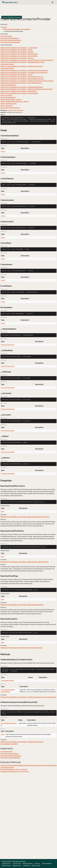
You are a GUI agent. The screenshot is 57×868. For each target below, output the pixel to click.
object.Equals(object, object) (11, 99)
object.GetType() (6, 106)
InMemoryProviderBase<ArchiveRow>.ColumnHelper (19, 93)
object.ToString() (6, 95)
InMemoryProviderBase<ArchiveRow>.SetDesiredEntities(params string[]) (26, 89)
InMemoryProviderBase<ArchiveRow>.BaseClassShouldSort (22, 648)
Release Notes (28, 863)
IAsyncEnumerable (8, 690)
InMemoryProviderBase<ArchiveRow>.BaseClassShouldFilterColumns (25, 517)
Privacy (37, 863)
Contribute (27, 866)
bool (3, 511)
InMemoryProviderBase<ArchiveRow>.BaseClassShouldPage (22, 605)
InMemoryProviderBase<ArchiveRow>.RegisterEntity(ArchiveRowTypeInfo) (27, 60)
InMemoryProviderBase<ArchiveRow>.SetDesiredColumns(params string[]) (27, 81)
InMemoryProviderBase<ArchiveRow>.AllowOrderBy (19, 54)
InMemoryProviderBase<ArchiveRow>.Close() (17, 75)
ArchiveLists (20, 110)
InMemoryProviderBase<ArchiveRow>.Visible (16, 50)
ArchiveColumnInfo (8, 345)
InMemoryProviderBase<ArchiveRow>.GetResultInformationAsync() (24, 70)
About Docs (17, 866)
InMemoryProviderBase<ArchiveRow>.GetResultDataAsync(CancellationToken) (28, 697)
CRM (15, 110)
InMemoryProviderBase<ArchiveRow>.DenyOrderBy (19, 56)
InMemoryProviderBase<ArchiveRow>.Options (17, 58)
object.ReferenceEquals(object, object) (15, 101)
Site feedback (47, 863)
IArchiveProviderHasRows (10, 38)
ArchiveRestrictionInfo (9, 723)
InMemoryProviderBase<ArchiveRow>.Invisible (17, 52)
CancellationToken (7, 681)
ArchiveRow (25, 29)
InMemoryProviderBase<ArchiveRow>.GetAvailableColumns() (22, 79)
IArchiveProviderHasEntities (10, 42)
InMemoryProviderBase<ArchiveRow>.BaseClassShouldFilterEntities (25, 562)
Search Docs (6, 866)
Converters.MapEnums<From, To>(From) (15, 772)
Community (17, 863)
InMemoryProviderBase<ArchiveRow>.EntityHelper (19, 91)
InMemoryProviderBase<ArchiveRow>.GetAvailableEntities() (22, 87)
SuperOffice (11, 110)
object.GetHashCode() (9, 104)
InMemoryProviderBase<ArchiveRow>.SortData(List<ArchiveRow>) (24, 73)
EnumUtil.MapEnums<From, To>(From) (14, 769)
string (3, 151)
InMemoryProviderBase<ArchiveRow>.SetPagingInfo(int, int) (22, 77)
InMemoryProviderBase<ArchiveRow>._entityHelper (19, 48)
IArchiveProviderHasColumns (11, 40)
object (5, 27)
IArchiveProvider (6, 36)
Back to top (36, 866)
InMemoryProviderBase (12, 29)
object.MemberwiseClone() (10, 108)
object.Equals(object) (8, 97)
